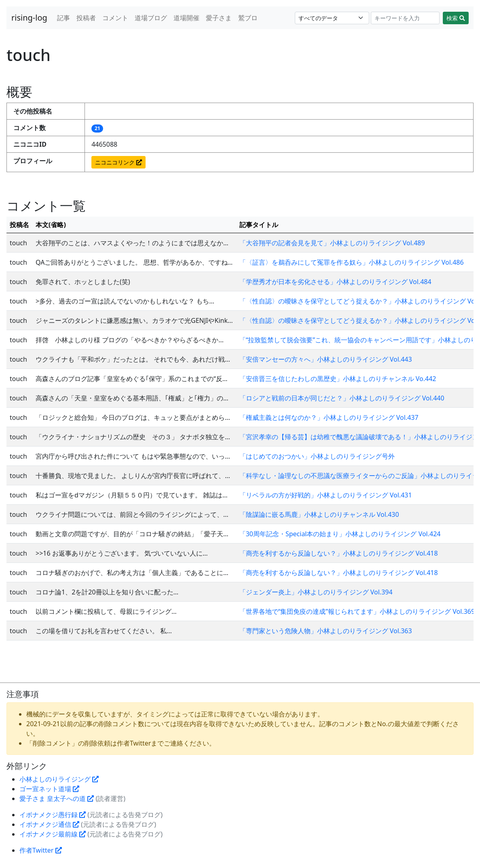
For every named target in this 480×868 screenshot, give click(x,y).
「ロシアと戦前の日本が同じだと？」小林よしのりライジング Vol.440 (342, 398)
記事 (63, 18)
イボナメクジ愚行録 (53, 815)
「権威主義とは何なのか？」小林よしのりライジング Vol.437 (329, 417)
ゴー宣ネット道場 (49, 789)
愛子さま (219, 18)
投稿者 (86, 18)
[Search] (405, 18)
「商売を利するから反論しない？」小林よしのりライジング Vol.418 (339, 553)
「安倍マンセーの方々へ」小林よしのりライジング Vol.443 (326, 359)
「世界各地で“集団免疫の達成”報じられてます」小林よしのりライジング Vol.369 (357, 611)
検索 (456, 18)
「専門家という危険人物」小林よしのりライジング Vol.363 (326, 631)
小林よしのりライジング (59, 779)
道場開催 (186, 18)
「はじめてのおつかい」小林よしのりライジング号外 (317, 456)
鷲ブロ (248, 18)
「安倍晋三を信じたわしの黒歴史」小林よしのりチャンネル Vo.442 (338, 379)
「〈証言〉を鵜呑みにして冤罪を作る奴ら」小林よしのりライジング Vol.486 (352, 262)
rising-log (29, 18)
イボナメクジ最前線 (53, 834)
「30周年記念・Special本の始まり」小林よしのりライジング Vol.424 (340, 534)
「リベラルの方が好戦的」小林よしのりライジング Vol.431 (326, 495)
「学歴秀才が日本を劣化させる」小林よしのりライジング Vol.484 (335, 282)
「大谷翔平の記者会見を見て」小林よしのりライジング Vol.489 (332, 243)
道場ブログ (151, 18)
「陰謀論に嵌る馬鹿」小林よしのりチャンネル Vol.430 (319, 514)
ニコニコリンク (118, 162)
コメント (115, 18)
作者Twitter (41, 850)
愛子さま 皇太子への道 (57, 798)
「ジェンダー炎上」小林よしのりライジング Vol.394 (316, 592)
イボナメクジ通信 (49, 824)
